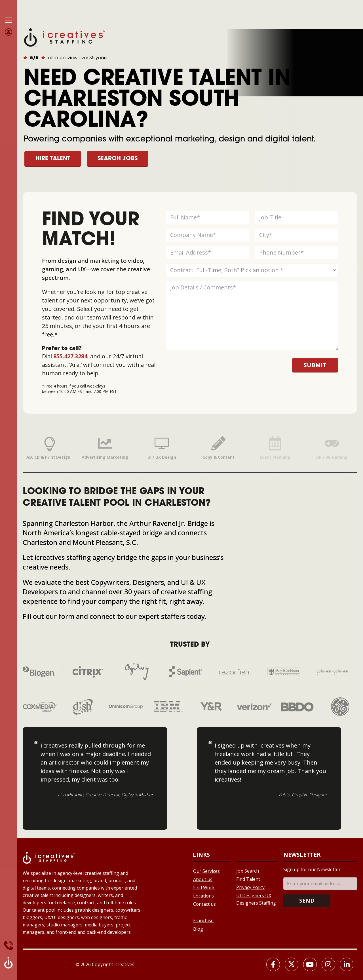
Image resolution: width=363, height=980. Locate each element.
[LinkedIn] (347, 964)
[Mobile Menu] (9, 20)
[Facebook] (273, 964)
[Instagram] (328, 964)
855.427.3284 (70, 356)
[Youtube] (310, 964)
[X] (292, 964)
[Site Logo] (64, 37)
